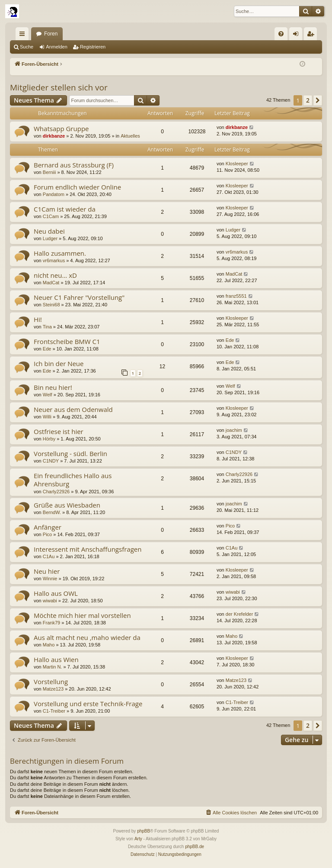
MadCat (51, 283)
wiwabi (50, 601)
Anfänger (48, 527)
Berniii (49, 172)
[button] (318, 100)
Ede (47, 349)
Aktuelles (130, 136)
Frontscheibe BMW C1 (67, 341)
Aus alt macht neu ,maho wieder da (87, 637)
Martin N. (53, 667)
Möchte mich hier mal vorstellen (82, 615)
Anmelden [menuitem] (298, 35)
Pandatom (54, 194)
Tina (47, 327)
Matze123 (53, 689)
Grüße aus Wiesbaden (67, 505)
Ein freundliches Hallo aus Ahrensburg (73, 480)
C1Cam (51, 216)
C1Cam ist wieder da (65, 209)
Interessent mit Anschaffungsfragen (88, 549)
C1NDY (51, 461)
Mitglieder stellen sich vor (59, 87)
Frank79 (51, 623)
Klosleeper (237, 164)
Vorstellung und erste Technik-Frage (88, 704)
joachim (234, 430)
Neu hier (47, 571)
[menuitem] (281, 34)
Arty (138, 839)
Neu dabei (49, 231)
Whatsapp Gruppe (61, 129)
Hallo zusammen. (60, 253)
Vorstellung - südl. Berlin (70, 453)
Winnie (50, 579)
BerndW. (52, 512)
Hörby (49, 439)
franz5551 (236, 296)
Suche (27, 47)
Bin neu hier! (53, 387)
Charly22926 (56, 492)
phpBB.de (195, 847)
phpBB (144, 831)
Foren (51, 34)
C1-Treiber (54, 711)
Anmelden (57, 47)
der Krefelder (239, 614)
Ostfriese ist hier (59, 431)
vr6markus (54, 260)
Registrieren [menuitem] (312, 35)
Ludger (50, 238)
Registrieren (93, 47)
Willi (47, 417)
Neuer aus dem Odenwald (73, 409)
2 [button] (308, 100)
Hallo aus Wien (56, 659)
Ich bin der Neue (59, 363)
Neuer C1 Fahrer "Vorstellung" (79, 297)
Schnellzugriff (24, 35)
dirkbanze (54, 136)
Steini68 (51, 305)
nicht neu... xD (55, 275)
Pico (47, 534)
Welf (48, 395)
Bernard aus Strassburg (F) (74, 165)
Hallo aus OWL (56, 593)
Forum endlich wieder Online (77, 187)
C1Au (49, 556)
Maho (49, 645)
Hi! (38, 319)
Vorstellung (51, 682)
